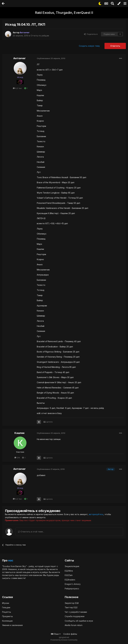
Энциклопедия (72, 566)
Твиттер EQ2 (71, 607)
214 (17, 458)
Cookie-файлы (70, 634)
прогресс (24, 575)
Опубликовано (51, 58)
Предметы (7, 616)
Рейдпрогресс (72, 588)
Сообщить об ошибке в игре (79, 621)
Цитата (49, 422)
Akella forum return (74, 625)
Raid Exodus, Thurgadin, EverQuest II (64, 13)
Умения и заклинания (12, 625)
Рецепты (7, 612)
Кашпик (19, 433)
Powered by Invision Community (64, 640)
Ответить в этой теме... (31, 531)
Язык (56, 634)
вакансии (38, 575)
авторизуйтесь (96, 514)
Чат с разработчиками (76, 612)
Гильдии (6, 607)
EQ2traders (70, 580)
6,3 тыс (17, 88)
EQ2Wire (69, 571)
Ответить (115, 46)
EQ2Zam (69, 575)
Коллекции (7, 621)
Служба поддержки (75, 616)
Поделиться (91, 34)
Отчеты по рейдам (40, 36)
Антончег (19, 58)
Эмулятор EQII (72, 603)
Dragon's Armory (73, 584)
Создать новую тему (89, 46)
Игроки (6, 603)
